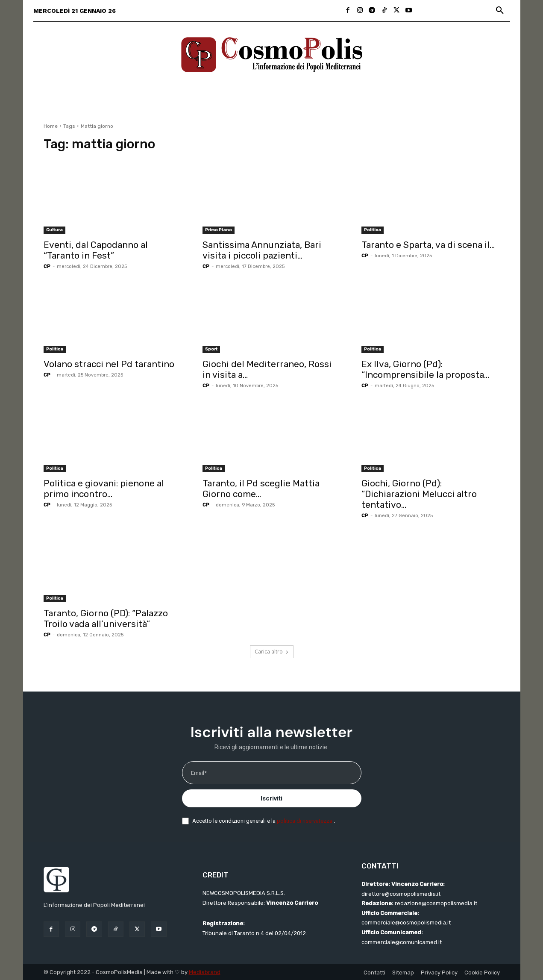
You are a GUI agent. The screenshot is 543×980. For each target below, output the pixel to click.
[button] (500, 11)
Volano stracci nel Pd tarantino (109, 364)
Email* (199, 773)
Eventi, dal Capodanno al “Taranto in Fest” (96, 250)
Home (51, 126)
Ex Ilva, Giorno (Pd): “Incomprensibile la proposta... (425, 369)
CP (47, 266)
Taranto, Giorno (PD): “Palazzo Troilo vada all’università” (106, 618)
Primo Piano (219, 230)
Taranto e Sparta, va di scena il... (428, 245)
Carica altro (272, 652)
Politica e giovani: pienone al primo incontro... (104, 489)
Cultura (54, 230)
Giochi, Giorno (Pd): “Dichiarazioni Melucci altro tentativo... (419, 494)
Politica (373, 230)
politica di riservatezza (305, 821)
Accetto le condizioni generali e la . (264, 821)
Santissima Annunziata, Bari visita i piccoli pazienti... (262, 250)
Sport (211, 349)
